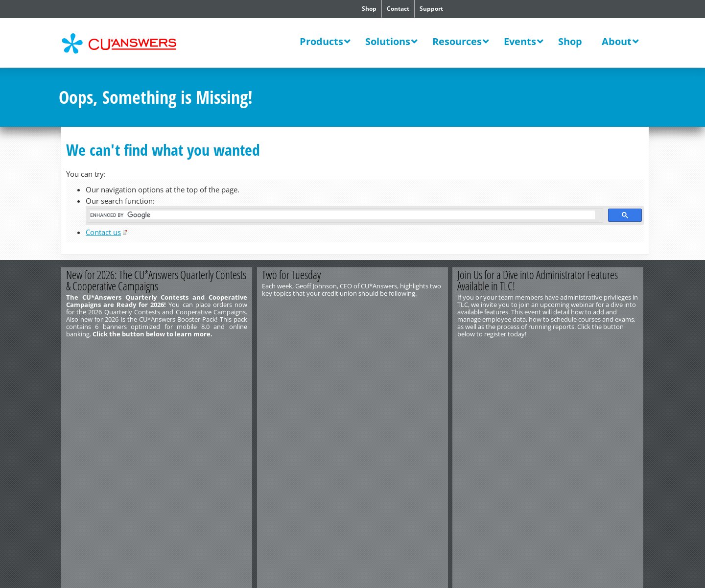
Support (431, 9)
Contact (398, 9)
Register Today (596, 350)
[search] (342, 215)
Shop (369, 9)
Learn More (205, 350)
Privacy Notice (170, 385)
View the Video (400, 350)
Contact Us (74, 371)
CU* (126, 44)
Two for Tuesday (291, 275)
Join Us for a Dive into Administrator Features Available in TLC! (538, 280)
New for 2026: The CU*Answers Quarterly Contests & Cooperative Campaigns (156, 280)
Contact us (103, 232)
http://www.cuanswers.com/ (94, 378)
